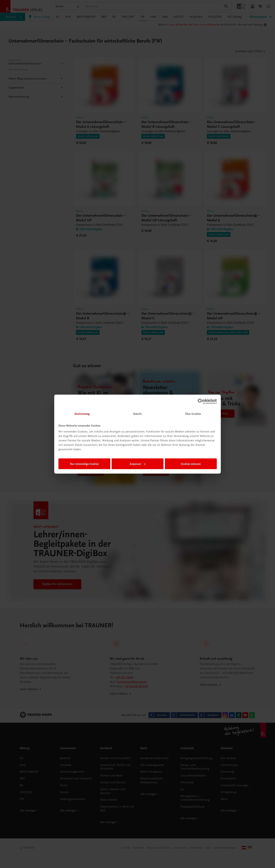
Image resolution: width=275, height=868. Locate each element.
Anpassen (138, 464)
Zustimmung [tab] (82, 414)
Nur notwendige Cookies (84, 464)
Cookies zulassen (191, 464)
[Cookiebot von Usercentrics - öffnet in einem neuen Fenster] (201, 402)
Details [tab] (137, 414)
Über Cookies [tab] (193, 414)
